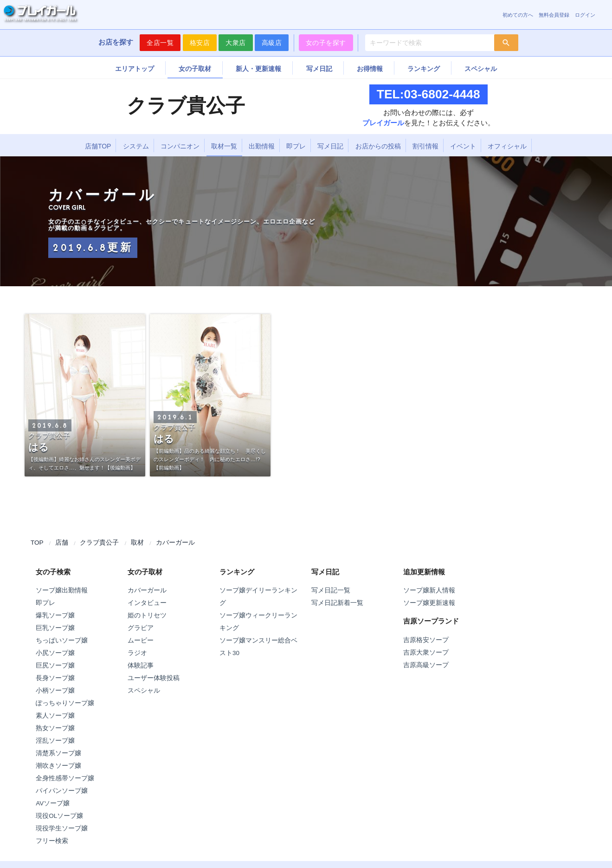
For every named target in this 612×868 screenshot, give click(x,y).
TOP (37, 543)
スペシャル (481, 69)
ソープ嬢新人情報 (429, 590)
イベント (463, 146)
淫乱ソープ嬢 (55, 741)
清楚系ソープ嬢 (58, 753)
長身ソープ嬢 (55, 678)
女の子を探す (326, 43)
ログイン (585, 15)
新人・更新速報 (258, 69)
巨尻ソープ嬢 (55, 665)
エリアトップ (135, 69)
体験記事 (141, 665)
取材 (137, 543)
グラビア (141, 628)
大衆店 (236, 43)
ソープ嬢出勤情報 (62, 590)
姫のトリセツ (147, 615)
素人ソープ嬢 (55, 716)
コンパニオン (180, 146)
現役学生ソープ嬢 (62, 828)
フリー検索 (52, 841)
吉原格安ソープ (426, 640)
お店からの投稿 (378, 146)
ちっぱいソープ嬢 (62, 640)
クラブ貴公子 (99, 543)
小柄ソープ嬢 (55, 691)
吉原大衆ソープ (426, 653)
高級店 (272, 43)
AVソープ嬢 (53, 803)
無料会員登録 (554, 15)
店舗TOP (98, 146)
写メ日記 (319, 69)
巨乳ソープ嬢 (55, 628)
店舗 (62, 543)
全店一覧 (160, 43)
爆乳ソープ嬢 (55, 615)
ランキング (424, 69)
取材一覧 (224, 146)
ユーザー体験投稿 (154, 678)
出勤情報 (262, 146)
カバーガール (175, 543)
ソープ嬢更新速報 (429, 603)
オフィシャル (507, 146)
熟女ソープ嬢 (55, 728)
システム (136, 146)
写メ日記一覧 (331, 590)
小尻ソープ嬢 (55, 653)
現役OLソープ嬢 (59, 816)
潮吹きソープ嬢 (58, 766)
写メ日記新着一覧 (337, 603)
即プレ (296, 146)
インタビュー (147, 603)
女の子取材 (195, 69)
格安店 (200, 43)
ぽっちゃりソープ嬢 (65, 703)
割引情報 (425, 146)
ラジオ (137, 653)
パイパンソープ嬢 (62, 791)
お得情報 (370, 69)
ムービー (141, 640)
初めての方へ (518, 15)
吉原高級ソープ (426, 665)
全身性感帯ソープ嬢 (65, 778)
